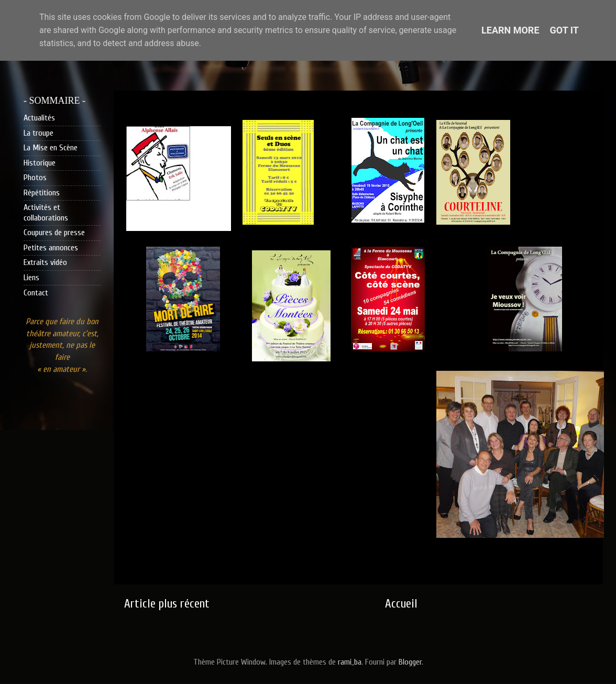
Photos (35, 178)
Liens (31, 278)
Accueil (401, 604)
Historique (40, 163)
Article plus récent (167, 604)
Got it (564, 30)
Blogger (410, 662)
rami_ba (350, 662)
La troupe (38, 133)
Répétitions (42, 193)
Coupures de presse (54, 233)
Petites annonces (51, 248)
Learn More (510, 30)
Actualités (39, 118)
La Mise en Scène (51, 148)
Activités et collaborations (46, 212)
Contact (36, 293)
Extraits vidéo (45, 262)
